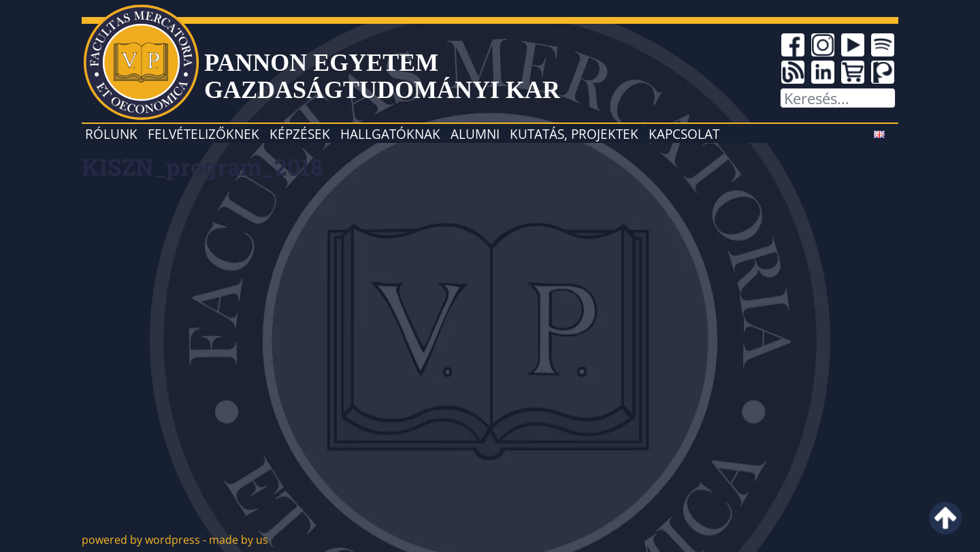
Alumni (475, 134)
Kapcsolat (684, 134)
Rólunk (111, 134)
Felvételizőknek (203, 134)
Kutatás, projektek (574, 134)
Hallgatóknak (390, 134)
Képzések (300, 134)
